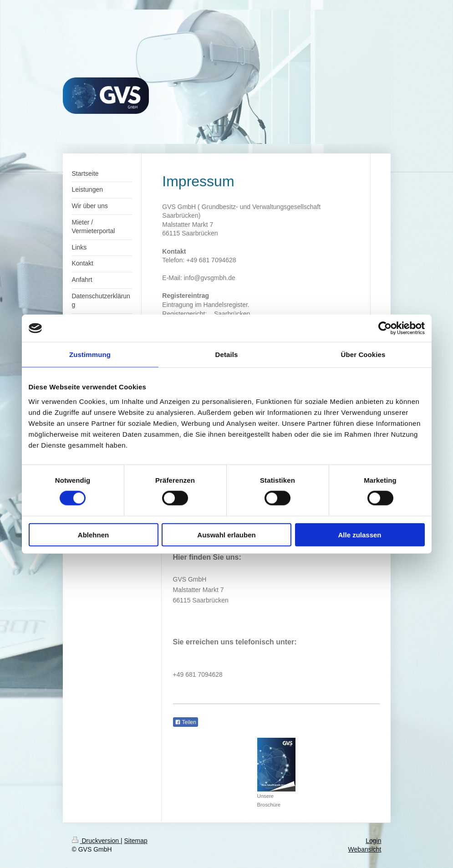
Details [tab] (227, 355)
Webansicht (365, 849)
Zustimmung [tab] (90, 355)
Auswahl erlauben (226, 534)
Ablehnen (93, 534)
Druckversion (96, 841)
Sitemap (136, 841)
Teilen (186, 722)
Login (373, 841)
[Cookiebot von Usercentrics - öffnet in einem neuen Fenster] (385, 328)
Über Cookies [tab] (363, 355)
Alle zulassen (359, 534)
